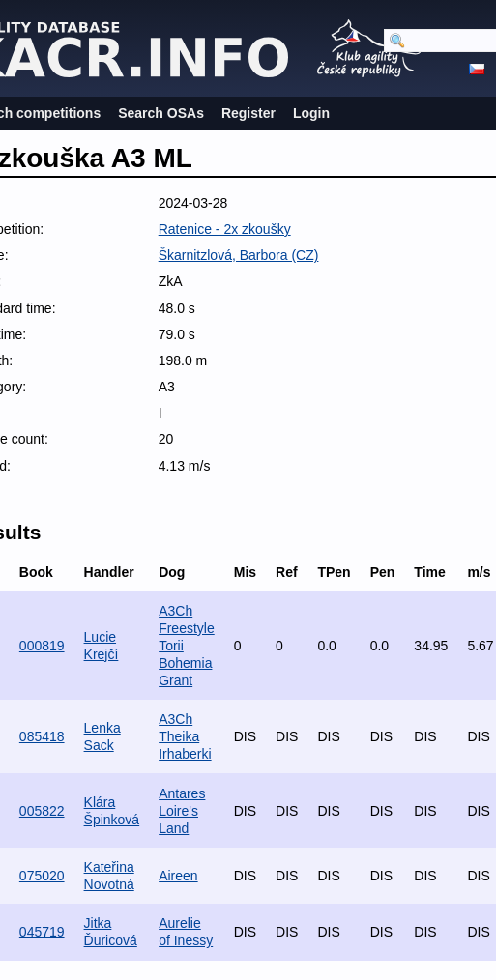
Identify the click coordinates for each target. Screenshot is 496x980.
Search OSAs (161, 113)
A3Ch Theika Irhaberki (185, 736)
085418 (42, 736)
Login (311, 113)
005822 (42, 811)
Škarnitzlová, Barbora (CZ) (239, 255)
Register (248, 113)
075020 (42, 876)
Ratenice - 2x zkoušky (225, 229)
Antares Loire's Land (182, 811)
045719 (42, 932)
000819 (42, 646)
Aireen (178, 876)
